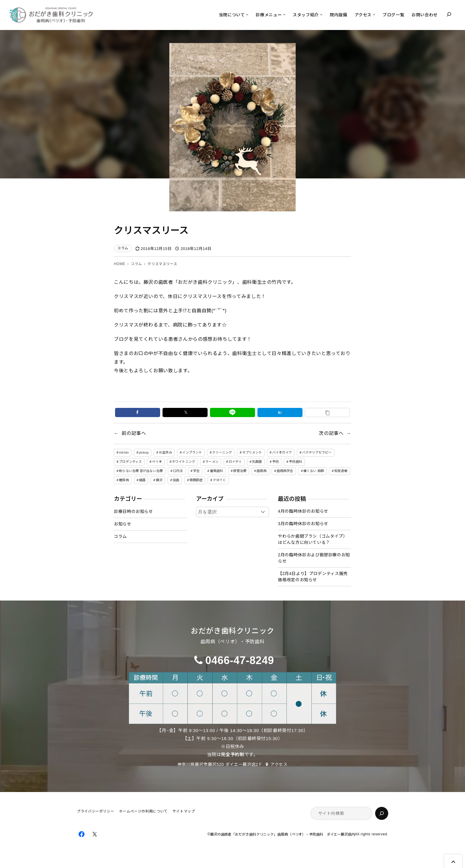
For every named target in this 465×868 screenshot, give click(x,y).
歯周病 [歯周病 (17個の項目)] (261, 471)
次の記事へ (331, 433)
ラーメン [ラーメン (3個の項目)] (212, 462)
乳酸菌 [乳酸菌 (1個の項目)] (257, 462)
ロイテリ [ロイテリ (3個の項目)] (235, 462)
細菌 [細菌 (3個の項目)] (142, 480)
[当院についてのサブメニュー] (247, 14)
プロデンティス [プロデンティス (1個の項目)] (130, 462)
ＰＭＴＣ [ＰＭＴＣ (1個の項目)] (219, 480)
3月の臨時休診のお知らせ (303, 524)
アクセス (279, 764)
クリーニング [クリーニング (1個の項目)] (222, 452)
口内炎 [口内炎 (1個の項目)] (178, 471)
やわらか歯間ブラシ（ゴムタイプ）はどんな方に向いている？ (313, 539)
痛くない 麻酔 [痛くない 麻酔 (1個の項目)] (314, 471)
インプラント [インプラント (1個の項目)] (192, 452)
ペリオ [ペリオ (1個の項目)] (157, 462)
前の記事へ (134, 433)
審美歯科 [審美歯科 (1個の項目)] (216, 471)
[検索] (382, 813)
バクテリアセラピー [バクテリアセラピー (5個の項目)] (317, 452)
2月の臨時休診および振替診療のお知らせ (314, 558)
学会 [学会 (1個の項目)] (196, 471)
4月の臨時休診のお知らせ (303, 511)
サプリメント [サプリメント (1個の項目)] (252, 452)
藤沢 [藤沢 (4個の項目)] (159, 480)
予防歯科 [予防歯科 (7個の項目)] (295, 462)
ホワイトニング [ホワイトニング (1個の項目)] (184, 462)
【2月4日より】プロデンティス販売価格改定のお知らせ (313, 577)
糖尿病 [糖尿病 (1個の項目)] (124, 480)
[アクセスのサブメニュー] (374, 14)
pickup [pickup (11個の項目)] (144, 452)
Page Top (453, 861)
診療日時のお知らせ (133, 511)
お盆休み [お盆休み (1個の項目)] (165, 452)
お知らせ (123, 524)
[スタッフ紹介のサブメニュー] (321, 14)
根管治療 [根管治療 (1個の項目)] (240, 471)
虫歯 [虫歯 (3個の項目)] (176, 480)
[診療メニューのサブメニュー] (284, 14)
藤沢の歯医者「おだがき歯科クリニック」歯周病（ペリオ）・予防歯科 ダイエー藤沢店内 (283, 835)
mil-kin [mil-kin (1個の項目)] (124, 452)
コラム (123, 248)
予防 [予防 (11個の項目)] (276, 462)
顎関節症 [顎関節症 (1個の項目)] (196, 480)
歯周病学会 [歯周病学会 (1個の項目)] (285, 471)
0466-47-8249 (240, 660)
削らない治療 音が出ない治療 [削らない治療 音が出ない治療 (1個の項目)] (141, 471)
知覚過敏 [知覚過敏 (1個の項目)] (341, 471)
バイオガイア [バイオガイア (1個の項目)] (282, 452)
